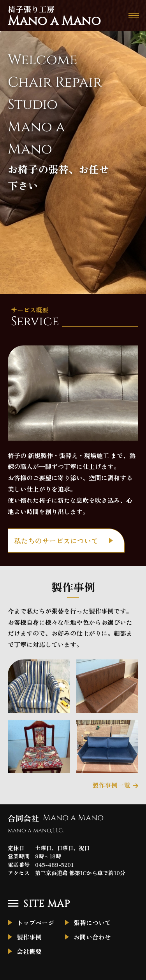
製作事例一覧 (111, 785)
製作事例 (29, 937)
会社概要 (29, 951)
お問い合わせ (92, 937)
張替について (92, 922)
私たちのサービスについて (56, 541)
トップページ (35, 922)
